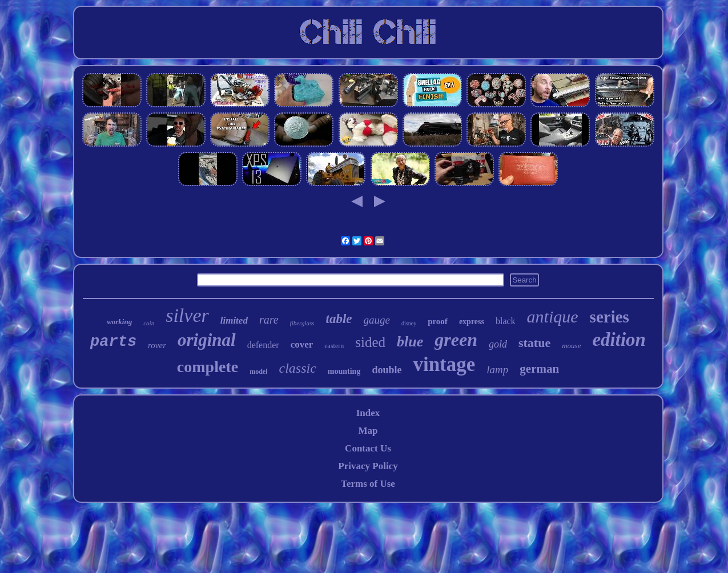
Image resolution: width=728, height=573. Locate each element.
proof (438, 321)
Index (368, 413)
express (472, 322)
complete (208, 367)
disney (409, 323)
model (258, 372)
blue (410, 342)
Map (368, 431)
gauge (377, 320)
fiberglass (302, 323)
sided (370, 342)
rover (157, 345)
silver (187, 315)
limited (234, 320)
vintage (444, 364)
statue (534, 343)
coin (149, 323)
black (506, 321)
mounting (344, 371)
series (610, 317)
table (339, 319)
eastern (334, 346)
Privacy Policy (368, 466)
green (456, 340)
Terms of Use (368, 484)
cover (302, 344)
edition (619, 340)
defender (263, 345)
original (207, 340)
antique (553, 316)
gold (498, 344)
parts (113, 342)
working (119, 322)
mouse (571, 346)
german (539, 369)
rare (269, 320)
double (387, 370)
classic (297, 368)
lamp (497, 370)
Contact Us (368, 448)
